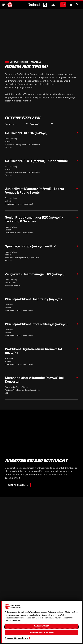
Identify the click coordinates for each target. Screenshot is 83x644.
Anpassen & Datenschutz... (16, 638)
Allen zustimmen (41, 626)
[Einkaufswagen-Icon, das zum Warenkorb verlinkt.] (71, 5)
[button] (77, 4)
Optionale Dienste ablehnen (42, 632)
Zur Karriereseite (18, 485)
